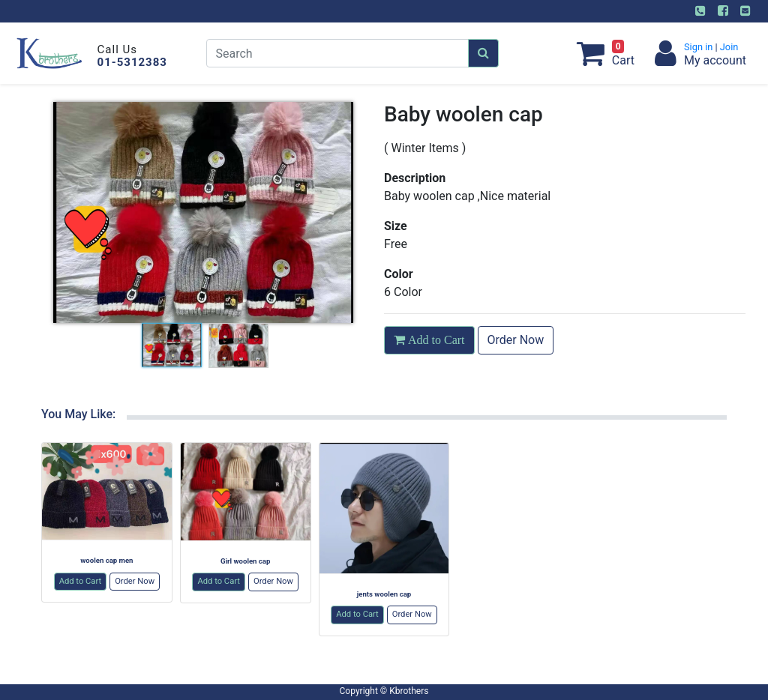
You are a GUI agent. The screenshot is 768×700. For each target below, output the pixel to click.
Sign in (700, 47)
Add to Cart (81, 581)
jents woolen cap (384, 594)
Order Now (516, 340)
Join (728, 47)
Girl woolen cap (245, 561)
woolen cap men (106, 560)
